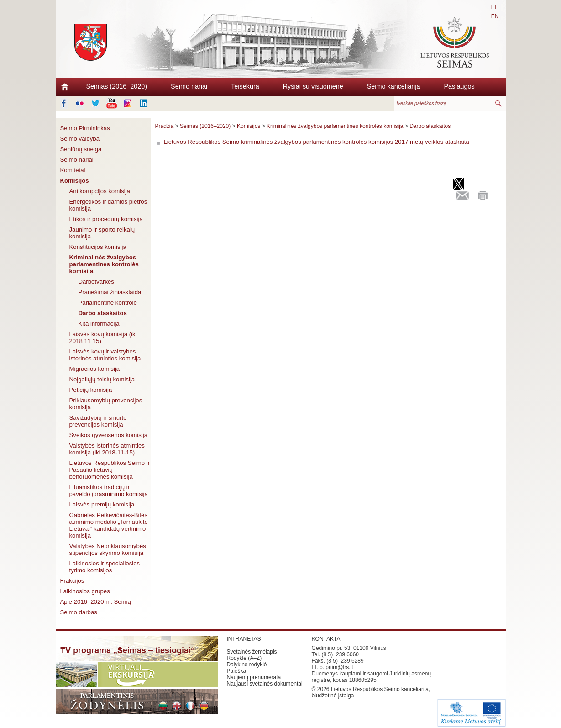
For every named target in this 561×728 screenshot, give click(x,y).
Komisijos (75, 181)
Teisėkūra (245, 86)
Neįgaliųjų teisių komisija (102, 379)
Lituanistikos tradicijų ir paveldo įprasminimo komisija (109, 491)
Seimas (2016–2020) (117, 86)
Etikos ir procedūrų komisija (106, 219)
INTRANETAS (244, 639)
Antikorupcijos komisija (100, 191)
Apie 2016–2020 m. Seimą (96, 602)
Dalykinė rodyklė (247, 665)
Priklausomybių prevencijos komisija (106, 404)
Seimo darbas (79, 612)
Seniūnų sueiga (81, 149)
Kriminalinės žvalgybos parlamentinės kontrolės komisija (104, 264)
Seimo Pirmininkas (85, 128)
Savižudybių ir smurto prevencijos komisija (98, 421)
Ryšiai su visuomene (313, 86)
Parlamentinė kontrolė (108, 303)
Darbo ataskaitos (103, 313)
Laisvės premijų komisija (102, 504)
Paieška (237, 671)
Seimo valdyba (80, 139)
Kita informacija (99, 324)
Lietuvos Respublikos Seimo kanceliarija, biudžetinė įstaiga (371, 692)
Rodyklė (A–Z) (244, 658)
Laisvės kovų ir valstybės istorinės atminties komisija (105, 355)
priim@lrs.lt (339, 667)
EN (495, 16)
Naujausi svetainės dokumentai (265, 684)
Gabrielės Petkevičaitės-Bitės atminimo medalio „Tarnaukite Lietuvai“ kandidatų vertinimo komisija (109, 525)
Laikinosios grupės (85, 591)
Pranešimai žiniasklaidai (111, 292)
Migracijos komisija (95, 369)
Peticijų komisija (91, 390)
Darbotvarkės (96, 282)
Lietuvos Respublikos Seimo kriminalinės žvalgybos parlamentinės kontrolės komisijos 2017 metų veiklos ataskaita (317, 142)
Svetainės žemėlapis (252, 652)
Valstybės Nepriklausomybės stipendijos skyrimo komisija (108, 549)
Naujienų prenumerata (254, 677)
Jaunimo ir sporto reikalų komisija (102, 233)
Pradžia (165, 126)
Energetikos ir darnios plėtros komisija (108, 205)
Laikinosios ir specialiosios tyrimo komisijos (105, 567)
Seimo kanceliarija (394, 86)
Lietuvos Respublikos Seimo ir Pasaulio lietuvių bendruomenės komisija (110, 470)
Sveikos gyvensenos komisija (109, 435)
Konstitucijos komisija (98, 247)
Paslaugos (459, 86)
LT (494, 7)
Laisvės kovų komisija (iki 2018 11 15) (103, 338)
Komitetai (73, 170)
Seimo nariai (189, 86)
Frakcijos (72, 581)
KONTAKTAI (327, 639)
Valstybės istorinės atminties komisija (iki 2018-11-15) (107, 449)
